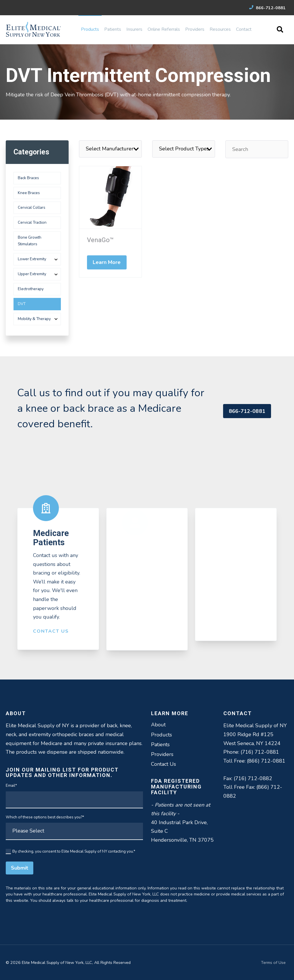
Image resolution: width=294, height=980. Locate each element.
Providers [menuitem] (195, 29)
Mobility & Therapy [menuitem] (34, 319)
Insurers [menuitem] (134, 29)
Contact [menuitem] (244, 29)
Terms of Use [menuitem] (273, 962)
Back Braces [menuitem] (28, 178)
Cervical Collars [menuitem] (32, 207)
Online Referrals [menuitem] (164, 29)
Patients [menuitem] (113, 29)
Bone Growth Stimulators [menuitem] (30, 241)
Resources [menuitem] (220, 29)
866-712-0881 (267, 8)
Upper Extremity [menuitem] (32, 274)
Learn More (107, 262)
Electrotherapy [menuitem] (31, 289)
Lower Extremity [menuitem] (32, 259)
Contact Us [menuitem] (164, 764)
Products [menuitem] (90, 29)
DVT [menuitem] (22, 304)
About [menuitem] (158, 725)
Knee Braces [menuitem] (29, 193)
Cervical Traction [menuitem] (32, 222)
